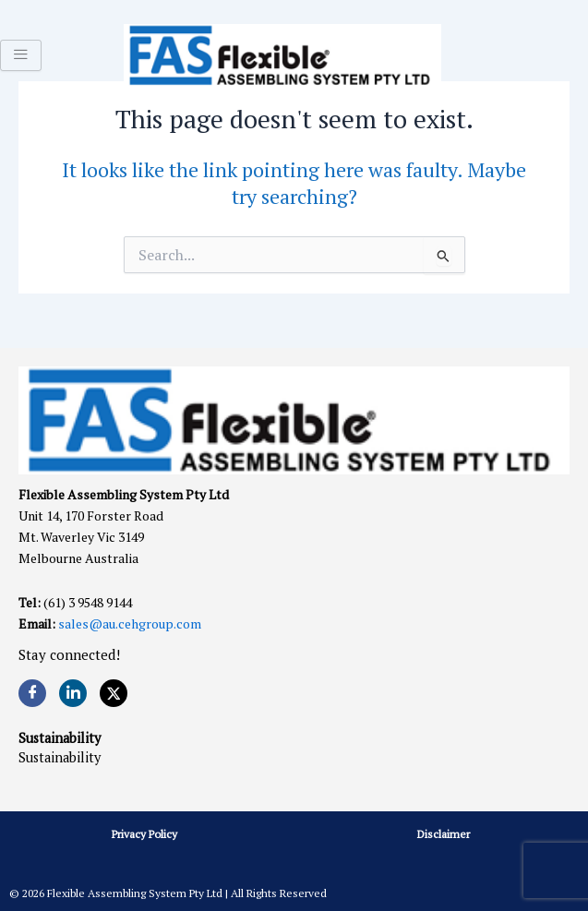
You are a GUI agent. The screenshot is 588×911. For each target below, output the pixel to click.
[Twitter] (114, 693)
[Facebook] (32, 693)
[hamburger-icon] (21, 55)
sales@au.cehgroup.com (130, 623)
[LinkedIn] (73, 693)
